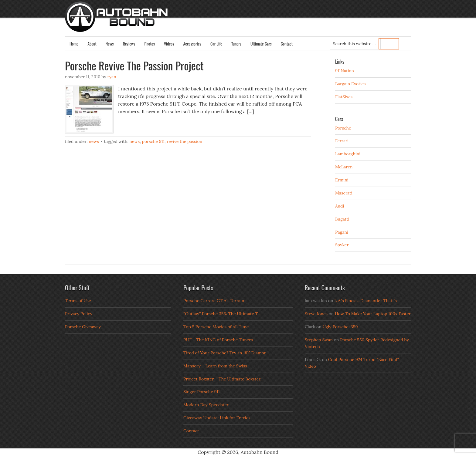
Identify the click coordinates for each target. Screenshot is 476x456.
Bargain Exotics (350, 84)
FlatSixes (344, 97)
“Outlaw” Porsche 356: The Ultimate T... (222, 314)
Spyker (342, 245)
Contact (287, 44)
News (110, 44)
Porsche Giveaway (83, 327)
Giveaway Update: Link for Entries (217, 418)
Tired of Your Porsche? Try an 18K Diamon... (227, 353)
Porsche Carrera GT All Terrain (214, 301)
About (92, 44)
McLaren (344, 167)
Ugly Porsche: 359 (340, 327)
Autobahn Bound (248, 22)
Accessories (192, 44)
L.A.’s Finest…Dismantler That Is (365, 301)
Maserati (344, 193)
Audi (340, 206)
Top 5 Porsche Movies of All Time (216, 327)
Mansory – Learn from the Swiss (215, 366)
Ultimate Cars (261, 44)
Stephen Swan (319, 340)
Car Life (216, 44)
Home (74, 44)
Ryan (112, 77)
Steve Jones (316, 314)
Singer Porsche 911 (202, 392)
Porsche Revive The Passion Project (134, 65)
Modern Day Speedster (206, 405)
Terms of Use (78, 301)
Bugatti (342, 219)
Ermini (342, 180)
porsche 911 (153, 141)
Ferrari (342, 141)
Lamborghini (348, 154)
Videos (169, 44)
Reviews (129, 44)
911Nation (345, 71)
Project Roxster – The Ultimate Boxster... (223, 379)
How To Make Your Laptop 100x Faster (373, 314)
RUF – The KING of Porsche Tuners (218, 340)
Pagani (342, 232)
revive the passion (184, 141)
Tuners (236, 44)
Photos (150, 44)
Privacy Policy (79, 314)
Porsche (343, 128)
